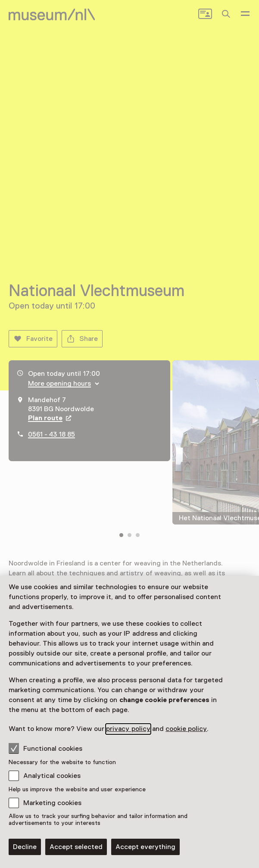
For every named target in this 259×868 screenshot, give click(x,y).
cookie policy (186, 729)
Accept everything (145, 847)
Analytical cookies (52, 776)
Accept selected (76, 847)
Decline (25, 847)
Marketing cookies (52, 803)
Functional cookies (45, 748)
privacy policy (128, 729)
